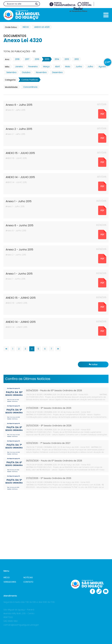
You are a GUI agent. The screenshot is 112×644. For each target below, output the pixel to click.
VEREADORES (10, 582)
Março (45, 67)
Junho (78, 67)
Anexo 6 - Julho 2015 (19, 105)
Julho (89, 67)
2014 (56, 59)
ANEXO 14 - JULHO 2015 (20, 177)
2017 (26, 59)
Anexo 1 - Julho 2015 (19, 201)
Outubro (25, 72)
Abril (57, 67)
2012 (76, 59)
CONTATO (28, 582)
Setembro (11, 72)
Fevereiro (32, 67)
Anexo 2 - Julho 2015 (19, 129)
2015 (46, 59)
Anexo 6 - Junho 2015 (20, 225)
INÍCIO (7, 577)
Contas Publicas (29, 80)
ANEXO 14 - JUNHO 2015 (21, 322)
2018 (16, 59)
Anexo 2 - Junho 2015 (19, 249)
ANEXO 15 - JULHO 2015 (20, 153)
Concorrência (29, 87)
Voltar (93, 364)
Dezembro (57, 72)
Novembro (40, 72)
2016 (36, 59)
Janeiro (18, 67)
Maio (67, 67)
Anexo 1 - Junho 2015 (19, 274)
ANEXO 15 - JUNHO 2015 (21, 298)
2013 (66, 59)
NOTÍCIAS (28, 577)
